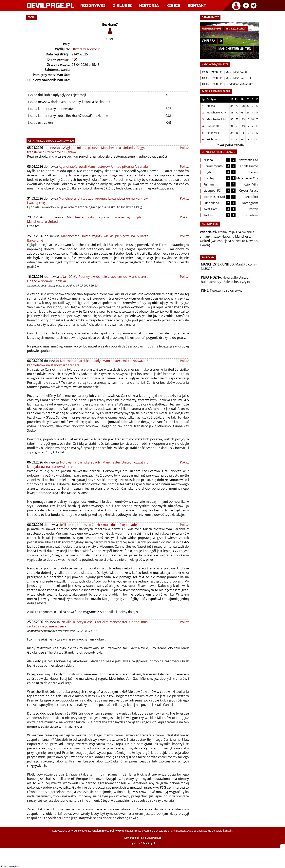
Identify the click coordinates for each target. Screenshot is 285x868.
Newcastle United (236, 277)
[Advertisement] (142, 859)
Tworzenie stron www (226, 290)
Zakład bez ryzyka (237, 282)
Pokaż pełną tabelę (230, 145)
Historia (149, 6)
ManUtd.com (245, 264)
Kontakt (197, 6)
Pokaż (184, 148)
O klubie (122, 6)
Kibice (173, 6)
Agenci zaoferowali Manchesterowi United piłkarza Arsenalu (103, 167)
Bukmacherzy (211, 282)
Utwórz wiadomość (86, 49)
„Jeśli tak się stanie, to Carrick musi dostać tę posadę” (98, 525)
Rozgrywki (93, 6)
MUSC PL (208, 269)
